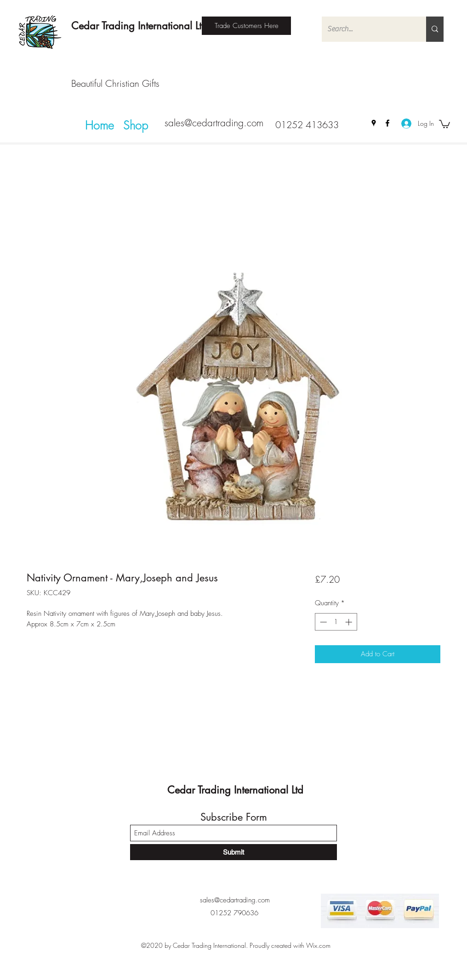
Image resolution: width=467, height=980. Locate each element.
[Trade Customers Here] (246, 26)
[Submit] (233, 852)
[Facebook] (387, 123)
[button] (444, 124)
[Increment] (350, 622)
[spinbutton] (336, 622)
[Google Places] (374, 123)
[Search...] (367, 29)
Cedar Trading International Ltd (139, 26)
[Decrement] (322, 622)
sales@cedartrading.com (214, 123)
